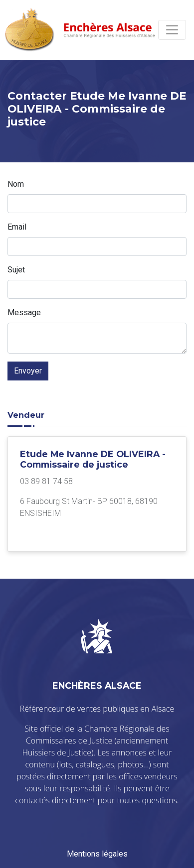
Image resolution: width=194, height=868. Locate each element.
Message (24, 312)
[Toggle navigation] (172, 30)
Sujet (16, 270)
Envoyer (28, 371)
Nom (16, 184)
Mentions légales (97, 854)
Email (17, 227)
